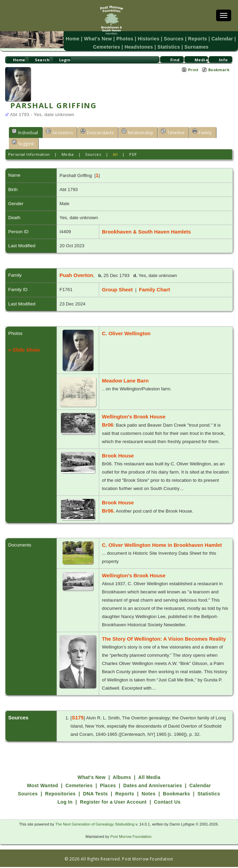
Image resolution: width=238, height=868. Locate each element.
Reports (196, 39)
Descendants (95, 132)
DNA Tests (96, 794)
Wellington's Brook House (134, 417)
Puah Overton (76, 275)
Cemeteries (108, 47)
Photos (126, 39)
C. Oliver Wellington (126, 333)
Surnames (195, 47)
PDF (133, 154)
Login (65, 60)
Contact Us (167, 802)
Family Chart (154, 290)
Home (75, 39)
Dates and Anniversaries (153, 785)
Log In (65, 802)
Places (108, 785)
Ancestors (58, 132)
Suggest (23, 143)
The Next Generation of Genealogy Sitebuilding (95, 824)
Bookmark (219, 70)
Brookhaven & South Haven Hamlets (146, 232)
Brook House (118, 456)
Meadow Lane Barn (125, 381)
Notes (149, 794)
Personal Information (29, 154)
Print (193, 70)
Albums (122, 777)
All (115, 154)
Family (196, 132)
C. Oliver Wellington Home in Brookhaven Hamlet (162, 545)
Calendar (220, 39)
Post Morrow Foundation (131, 836)
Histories (149, 39)
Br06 (108, 425)
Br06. (108, 511)
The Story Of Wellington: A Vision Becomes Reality (164, 639)
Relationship (133, 132)
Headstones (139, 47)
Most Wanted (43, 785)
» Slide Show (24, 350)
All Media (149, 777)
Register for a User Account (113, 802)
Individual (24, 132)
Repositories (60, 794)
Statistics (168, 47)
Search (42, 60)
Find (175, 60)
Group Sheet (117, 290)
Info (223, 60)
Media (201, 60)
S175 (78, 718)
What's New (100, 39)
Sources (173, 39)
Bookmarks (176, 794)
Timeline (168, 132)
